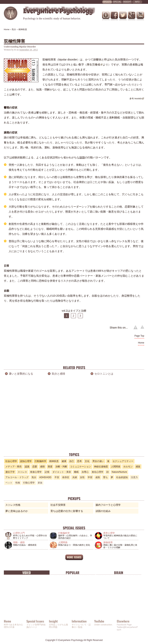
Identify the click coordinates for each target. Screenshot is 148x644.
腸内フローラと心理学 (108, 505)
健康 (64, 461)
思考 (79, 461)
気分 (34, 477)
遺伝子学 (10, 472)
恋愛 (35, 467)
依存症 (66, 477)
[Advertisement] (74, 422)
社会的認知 (122, 477)
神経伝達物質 (101, 467)
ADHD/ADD (45, 477)
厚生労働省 (93, 65)
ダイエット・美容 (62, 472)
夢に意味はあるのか (17, 511)
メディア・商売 (13, 467)
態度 (50, 467)
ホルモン (128, 467)
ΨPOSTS (107, 2)
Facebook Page (124, 625)
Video (27, 573)
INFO (137, 2)
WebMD (138, 99)
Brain (119, 573)
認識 (27, 467)
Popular (73, 573)
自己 (72, 461)
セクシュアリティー (123, 461)
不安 (57, 477)
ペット (9, 483)
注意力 (134, 477)
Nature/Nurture (119, 472)
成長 (98, 477)
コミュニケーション (81, 467)
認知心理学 (26, 461)
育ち (105, 477)
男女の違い (98, 461)
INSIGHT (127, 2)
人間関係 (116, 467)
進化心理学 (98, 472)
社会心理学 (11, 461)
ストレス (22, 472)
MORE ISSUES (74, 557)
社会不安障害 (58, 505)
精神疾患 (54, 461)
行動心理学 (29, 483)
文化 (87, 461)
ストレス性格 (13, 505)
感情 (42, 467)
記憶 (47, 472)
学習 (90, 477)
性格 (18, 483)
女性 (82, 477)
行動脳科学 (40, 461)
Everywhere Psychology (71, 640)
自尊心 (85, 472)
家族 (40, 483)
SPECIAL (117, 2)
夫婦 (75, 477)
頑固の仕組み (103, 511)
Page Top (139, 336)
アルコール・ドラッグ (17, 477)
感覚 (138, 467)
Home (141, 343)
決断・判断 (61, 467)
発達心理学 (36, 472)
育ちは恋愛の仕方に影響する (67, 511)
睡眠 (76, 472)
